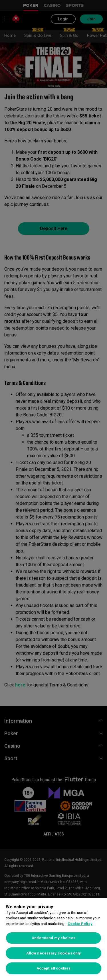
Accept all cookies (53, 968)
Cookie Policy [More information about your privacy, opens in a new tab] (80, 924)
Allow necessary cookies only (54, 953)
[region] (53, 939)
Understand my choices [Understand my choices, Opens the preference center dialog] (53, 938)
